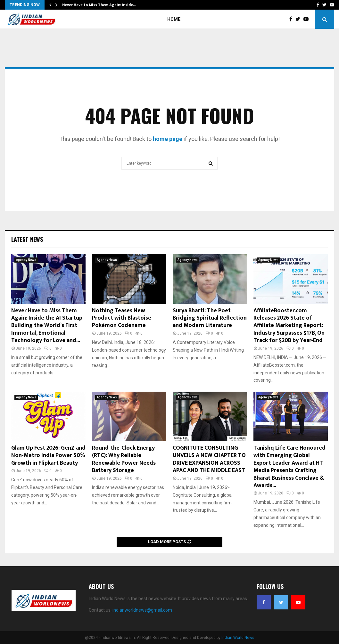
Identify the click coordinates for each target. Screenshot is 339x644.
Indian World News (238, 638)
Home (174, 19)
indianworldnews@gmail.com (142, 610)
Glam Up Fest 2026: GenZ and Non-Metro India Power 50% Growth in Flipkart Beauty (48, 456)
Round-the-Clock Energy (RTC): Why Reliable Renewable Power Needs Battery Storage (124, 459)
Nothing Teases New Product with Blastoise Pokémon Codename (122, 318)
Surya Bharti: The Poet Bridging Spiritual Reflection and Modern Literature (210, 318)
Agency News (26, 260)
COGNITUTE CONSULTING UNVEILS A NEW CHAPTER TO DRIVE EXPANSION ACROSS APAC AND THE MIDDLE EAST (209, 459)
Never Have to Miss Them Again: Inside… (99, 5)
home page (168, 139)
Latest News (27, 239)
